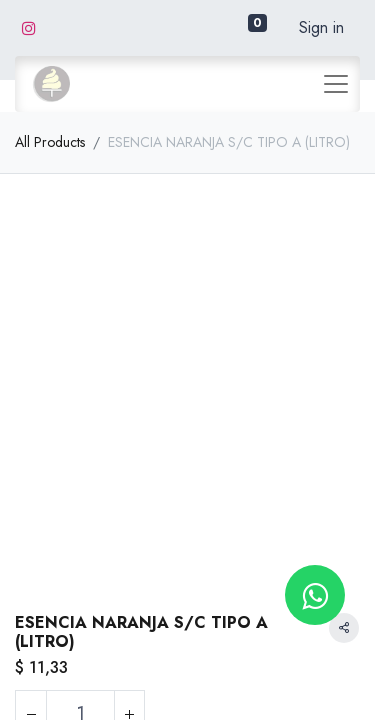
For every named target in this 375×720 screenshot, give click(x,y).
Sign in (321, 27)
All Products (50, 142)
